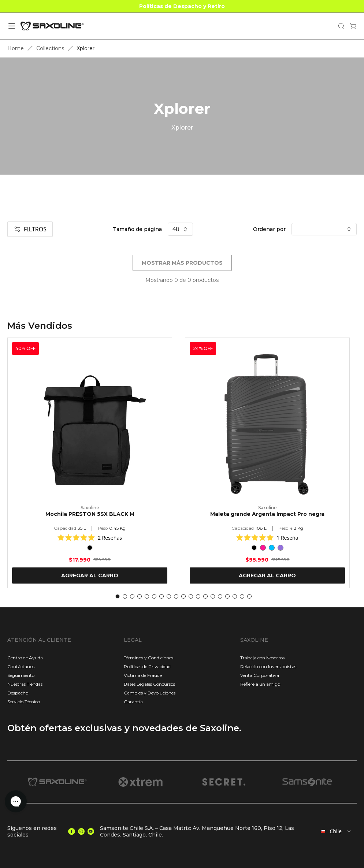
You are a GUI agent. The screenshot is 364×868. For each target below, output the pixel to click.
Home (16, 48)
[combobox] (335, 831)
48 (180, 229)
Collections (50, 48)
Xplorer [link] (86, 48)
